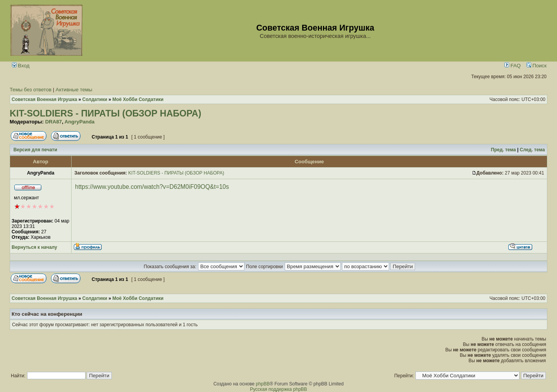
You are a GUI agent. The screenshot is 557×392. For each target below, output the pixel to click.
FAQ (513, 66)
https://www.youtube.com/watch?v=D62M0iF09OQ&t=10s (152, 187)
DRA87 (54, 122)
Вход (21, 66)
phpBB (263, 384)
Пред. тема (503, 150)
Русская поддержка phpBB (278, 389)
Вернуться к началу (34, 247)
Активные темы (74, 90)
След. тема (532, 150)
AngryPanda (80, 122)
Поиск (536, 66)
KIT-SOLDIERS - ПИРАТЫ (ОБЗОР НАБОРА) (105, 113)
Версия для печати (35, 150)
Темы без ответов (31, 90)
